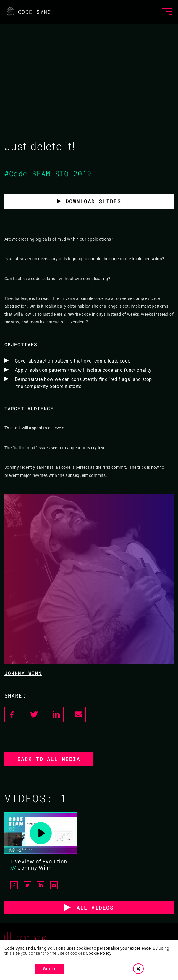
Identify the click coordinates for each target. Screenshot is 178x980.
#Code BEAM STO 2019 (48, 174)
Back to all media (49, 759)
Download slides (93, 201)
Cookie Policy (99, 953)
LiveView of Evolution (39, 861)
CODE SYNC (29, 12)
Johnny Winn (23, 673)
